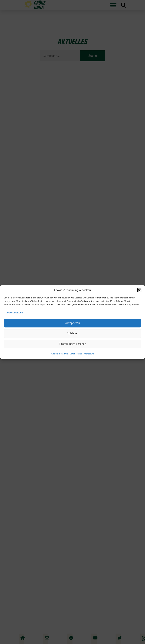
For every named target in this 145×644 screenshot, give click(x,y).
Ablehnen (73, 333)
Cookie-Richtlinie (60, 354)
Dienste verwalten (15, 313)
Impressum (89, 354)
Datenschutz (76, 354)
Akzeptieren (73, 323)
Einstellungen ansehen (72, 344)
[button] (139, 290)
